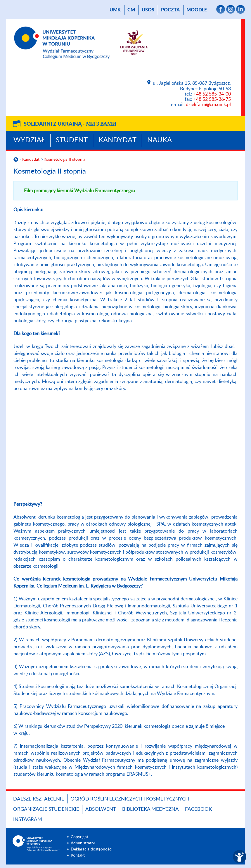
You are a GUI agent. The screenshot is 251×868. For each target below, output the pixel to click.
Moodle (197, 10)
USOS (148, 10)
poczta (170, 10)
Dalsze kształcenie (39, 799)
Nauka (160, 140)
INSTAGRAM (28, 819)
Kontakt (78, 855)
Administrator (83, 843)
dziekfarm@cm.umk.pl (208, 105)
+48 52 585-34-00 (212, 94)
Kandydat (117, 140)
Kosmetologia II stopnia (64, 160)
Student (72, 140)
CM (131, 10)
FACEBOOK (198, 809)
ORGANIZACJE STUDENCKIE (46, 809)
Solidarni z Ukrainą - (70, 124)
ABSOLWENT (101, 809)
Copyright (79, 837)
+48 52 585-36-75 (212, 99)
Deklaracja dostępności (91, 849)
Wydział (29, 140)
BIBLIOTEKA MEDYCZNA (150, 809)
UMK (115, 10)
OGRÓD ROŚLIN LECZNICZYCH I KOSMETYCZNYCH (130, 799)
